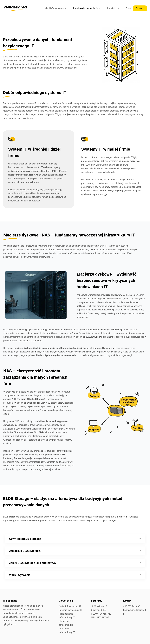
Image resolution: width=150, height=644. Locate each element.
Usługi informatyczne (55, 8)
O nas (128, 8)
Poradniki (114, 8)
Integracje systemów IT (70, 610)
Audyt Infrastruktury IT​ (70, 606)
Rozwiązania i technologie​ (87, 8)
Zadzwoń (140, 8)
